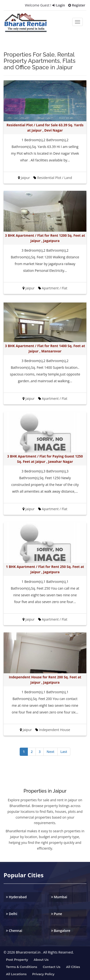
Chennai (14, 931)
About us (41, 960)
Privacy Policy (43, 974)
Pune (57, 914)
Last (64, 752)
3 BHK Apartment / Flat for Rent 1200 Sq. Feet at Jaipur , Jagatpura (45, 238)
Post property (17, 960)
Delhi (12, 914)
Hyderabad (16, 897)
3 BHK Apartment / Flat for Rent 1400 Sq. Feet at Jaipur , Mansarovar (45, 348)
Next (50, 752)
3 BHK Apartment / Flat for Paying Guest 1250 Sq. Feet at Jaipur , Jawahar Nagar (45, 459)
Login (59, 5)
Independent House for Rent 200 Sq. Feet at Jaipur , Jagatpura (45, 680)
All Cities (73, 967)
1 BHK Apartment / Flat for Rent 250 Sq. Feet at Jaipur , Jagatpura (45, 569)
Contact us (51, 967)
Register (77, 5)
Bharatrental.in (28, 952)
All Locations (16, 974)
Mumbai (59, 897)
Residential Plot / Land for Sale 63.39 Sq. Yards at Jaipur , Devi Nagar (45, 128)
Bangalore (61, 931)
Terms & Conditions (22, 967)
